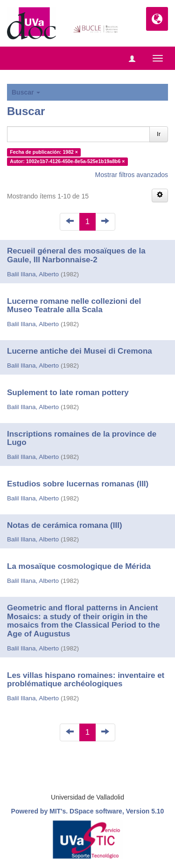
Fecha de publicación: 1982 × (44, 152)
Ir (159, 134)
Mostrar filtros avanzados (132, 175)
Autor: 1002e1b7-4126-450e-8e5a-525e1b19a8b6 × (67, 161)
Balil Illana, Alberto (33, 274)
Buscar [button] (26, 92)
